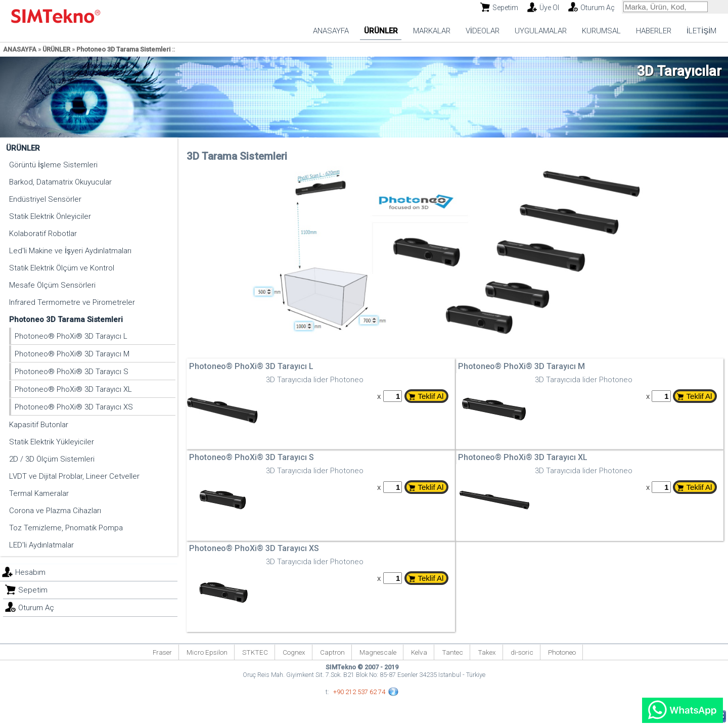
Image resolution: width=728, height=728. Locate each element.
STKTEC (255, 652)
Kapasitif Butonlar (39, 425)
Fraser (162, 652)
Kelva (419, 652)
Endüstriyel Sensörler (45, 199)
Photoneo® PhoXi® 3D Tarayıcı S (72, 372)
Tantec (452, 652)
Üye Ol (549, 8)
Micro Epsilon (207, 652)
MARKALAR (432, 31)
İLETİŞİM (702, 31)
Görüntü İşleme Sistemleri (53, 165)
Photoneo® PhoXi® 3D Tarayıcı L (71, 336)
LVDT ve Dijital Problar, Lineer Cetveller (74, 476)
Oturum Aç (598, 8)
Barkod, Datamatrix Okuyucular (60, 182)
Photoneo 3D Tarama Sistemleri (123, 49)
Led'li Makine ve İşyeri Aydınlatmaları (70, 251)
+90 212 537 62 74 (359, 692)
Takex (487, 652)
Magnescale (378, 652)
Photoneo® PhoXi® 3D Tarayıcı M (72, 354)
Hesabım (30, 572)
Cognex (294, 652)
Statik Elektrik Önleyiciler (50, 216)
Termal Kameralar (39, 493)
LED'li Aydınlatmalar (41, 545)
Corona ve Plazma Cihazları (55, 511)
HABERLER (654, 31)
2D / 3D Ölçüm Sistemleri (52, 459)
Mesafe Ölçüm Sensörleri (52, 285)
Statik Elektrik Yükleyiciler (52, 442)
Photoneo (562, 652)
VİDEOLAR (483, 31)
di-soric (522, 652)
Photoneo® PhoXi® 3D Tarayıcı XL (73, 389)
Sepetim (505, 8)
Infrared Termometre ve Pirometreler (72, 302)
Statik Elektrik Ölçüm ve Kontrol (62, 268)
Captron (332, 652)
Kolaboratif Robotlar (43, 234)
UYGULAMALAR (541, 31)
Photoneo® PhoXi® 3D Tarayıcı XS (74, 407)
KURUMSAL (601, 31)
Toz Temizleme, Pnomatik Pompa (66, 528)
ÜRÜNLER (381, 31)
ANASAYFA (331, 31)
